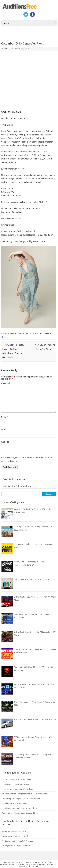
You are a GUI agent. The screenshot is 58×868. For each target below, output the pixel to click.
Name (5, 417)
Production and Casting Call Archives (17, 841)
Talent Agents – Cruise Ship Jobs (15, 836)
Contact (53, 864)
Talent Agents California (13, 862)
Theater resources (32, 862)
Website (5, 442)
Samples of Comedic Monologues (16, 784)
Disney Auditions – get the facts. (15, 831)
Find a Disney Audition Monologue (16, 779)
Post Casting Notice (39, 864)
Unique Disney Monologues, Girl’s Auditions (20, 813)
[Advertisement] (28, 80)
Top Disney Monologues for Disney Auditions (21, 799)
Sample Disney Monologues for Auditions (19, 808)
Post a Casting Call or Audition (16, 486)
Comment (6, 383)
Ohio (27, 333)
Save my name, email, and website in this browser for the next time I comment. (27, 459)
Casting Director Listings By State (16, 846)
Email (4, 429)
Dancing (20, 333)
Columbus (40, 333)
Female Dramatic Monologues (14, 803)
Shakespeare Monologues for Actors (17, 789)
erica (7, 48)
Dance (13, 333)
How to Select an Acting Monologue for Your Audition (24, 794)
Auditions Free (32, 866)
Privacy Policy (24, 864)
